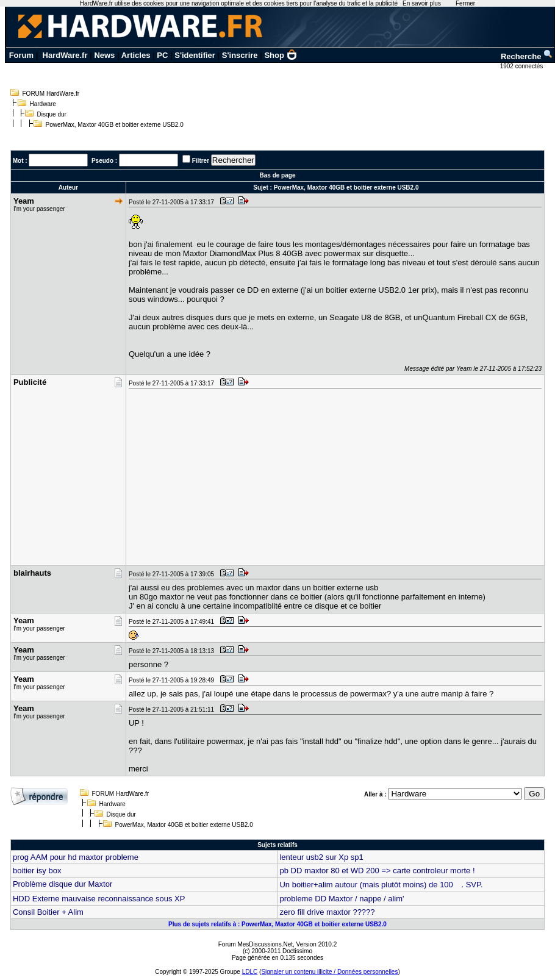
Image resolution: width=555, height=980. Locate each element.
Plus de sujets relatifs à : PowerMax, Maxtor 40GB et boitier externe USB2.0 (277, 924)
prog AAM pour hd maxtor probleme (76, 857)
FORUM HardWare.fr (51, 94)
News (104, 55)
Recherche (527, 56)
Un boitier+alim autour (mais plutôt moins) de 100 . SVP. (381, 885)
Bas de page (278, 175)
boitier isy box (37, 871)
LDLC (250, 972)
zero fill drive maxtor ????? (327, 912)
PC (162, 55)
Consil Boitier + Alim (48, 912)
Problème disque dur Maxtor (63, 884)
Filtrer (201, 161)
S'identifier (195, 55)
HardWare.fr (65, 55)
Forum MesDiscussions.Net (256, 944)
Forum (21, 55)
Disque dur (52, 114)
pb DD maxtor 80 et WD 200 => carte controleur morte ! (377, 871)
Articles (136, 55)
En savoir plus (422, 3)
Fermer (465, 3)
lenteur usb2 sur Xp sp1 (321, 857)
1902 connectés (522, 66)
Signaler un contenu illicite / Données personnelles (329, 972)
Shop (281, 55)
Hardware (43, 104)
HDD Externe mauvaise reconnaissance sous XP (99, 899)
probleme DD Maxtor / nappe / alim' (342, 899)
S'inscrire (240, 55)
